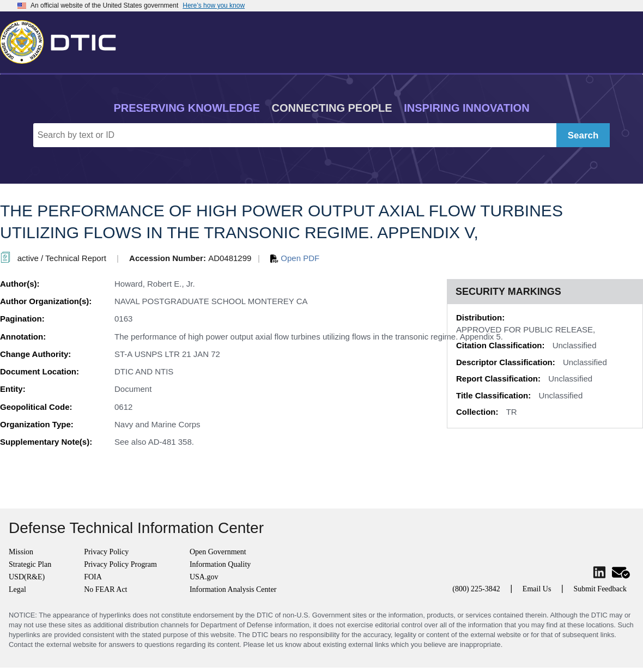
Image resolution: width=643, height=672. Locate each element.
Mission (21, 552)
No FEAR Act (105, 589)
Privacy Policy (106, 552)
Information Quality (220, 564)
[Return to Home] (63, 40)
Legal (17, 589)
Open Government (218, 552)
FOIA (93, 577)
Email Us (537, 589)
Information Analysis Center (233, 589)
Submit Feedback (600, 589)
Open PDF (295, 258)
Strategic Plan (30, 564)
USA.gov (204, 577)
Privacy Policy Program (120, 564)
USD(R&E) (27, 577)
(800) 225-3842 (476, 589)
